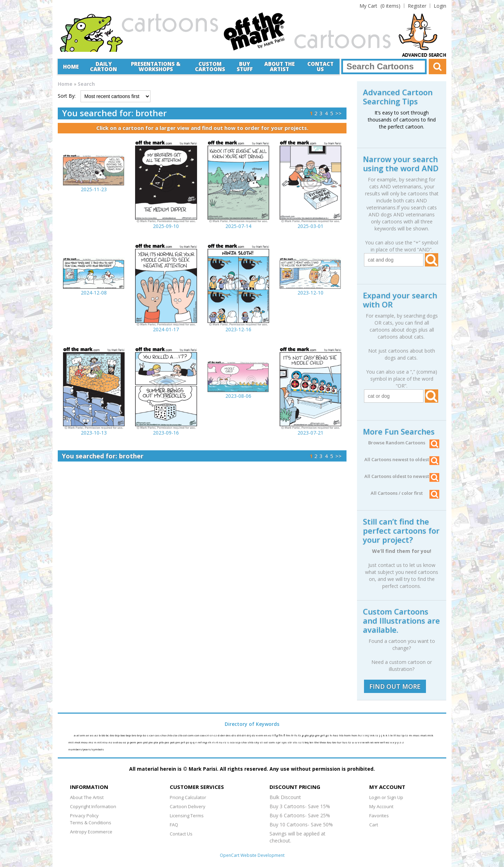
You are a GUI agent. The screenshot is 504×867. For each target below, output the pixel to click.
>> (338, 113)
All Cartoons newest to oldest (402, 459)
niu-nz (108, 742)
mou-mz (87, 742)
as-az (94, 735)
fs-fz (298, 735)
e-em (260, 735)
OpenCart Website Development (252, 855)
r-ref (199, 742)
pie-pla (154, 742)
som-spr (275, 742)
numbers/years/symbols (86, 749)
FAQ (174, 825)
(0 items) (380, 6)
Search (86, 84)
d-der (222, 735)
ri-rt (215, 742)
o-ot (116, 742)
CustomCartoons (210, 66)
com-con (194, 735)
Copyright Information (93, 806)
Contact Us (320, 66)
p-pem (132, 742)
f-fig (275, 735)
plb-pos (164, 742)
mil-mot (75, 742)
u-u (355, 742)
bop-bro (131, 735)
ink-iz (374, 735)
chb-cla (172, 735)
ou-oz (123, 742)
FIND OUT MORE (395, 686)
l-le (391, 735)
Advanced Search (424, 55)
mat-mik (427, 735)
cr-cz (214, 735)
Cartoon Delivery (188, 806)
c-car (151, 735)
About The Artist (87, 797)
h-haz (334, 735)
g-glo (306, 735)
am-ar (85, 735)
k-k (386, 735)
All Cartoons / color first (405, 493)
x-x (393, 742)
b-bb (102, 735)
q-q (193, 742)
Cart (374, 825)
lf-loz (397, 735)
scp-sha (241, 742)
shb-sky (254, 742)
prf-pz (185, 742)
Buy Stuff (245, 66)
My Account (381, 806)
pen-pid (143, 742)
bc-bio (110, 735)
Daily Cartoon (103, 66)
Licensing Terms (187, 816)
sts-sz (297, 742)
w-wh (366, 742)
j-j (381, 735)
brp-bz (142, 735)
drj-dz (251, 735)
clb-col (183, 735)
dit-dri (242, 735)
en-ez (268, 735)
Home (71, 67)
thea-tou (326, 742)
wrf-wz (385, 742)
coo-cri (205, 735)
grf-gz (325, 735)
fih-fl (282, 735)
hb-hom (345, 735)
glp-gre (315, 735)
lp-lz (405, 735)
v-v (360, 742)
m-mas (415, 735)
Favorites (379, 816)
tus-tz (347, 742)
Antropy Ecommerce (91, 832)
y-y (397, 742)
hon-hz (357, 735)
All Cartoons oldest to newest (402, 476)
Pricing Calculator (188, 797)
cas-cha (161, 735)
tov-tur (337, 742)
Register (417, 6)
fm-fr (290, 735)
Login (440, 6)
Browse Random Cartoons (404, 443)
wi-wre (375, 742)
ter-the (314, 742)
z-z (402, 742)
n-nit (98, 742)
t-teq (306, 742)
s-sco (231, 742)
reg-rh (207, 742)
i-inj (366, 735)
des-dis (231, 735)
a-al (77, 735)
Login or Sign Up (386, 797)
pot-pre (175, 742)
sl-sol (264, 742)
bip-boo (120, 735)
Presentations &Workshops (156, 66)
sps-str (287, 742)
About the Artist (279, 66)
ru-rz (223, 742)
